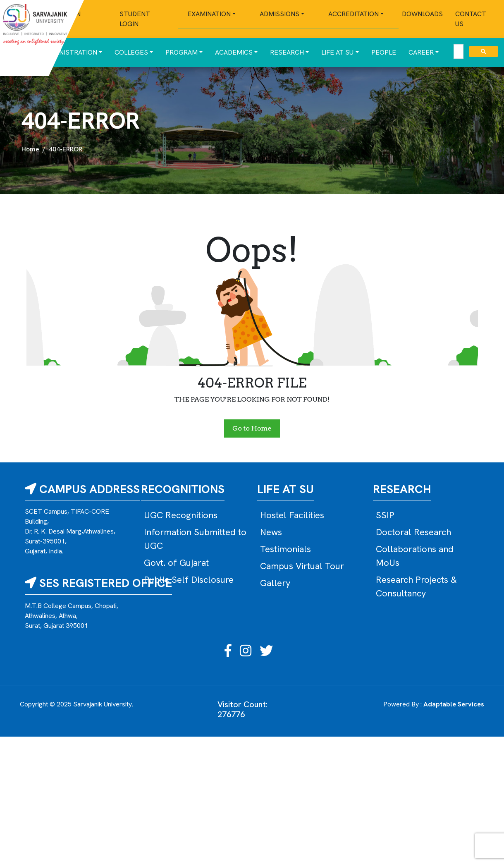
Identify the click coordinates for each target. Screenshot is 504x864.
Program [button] (182, 52)
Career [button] (421, 52)
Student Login (135, 19)
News (271, 532)
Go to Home (252, 428)
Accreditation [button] (354, 14)
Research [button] (287, 52)
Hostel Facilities (292, 515)
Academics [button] (234, 52)
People (384, 52)
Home (30, 149)
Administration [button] (70, 52)
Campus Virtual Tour (302, 566)
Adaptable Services (454, 704)
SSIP (385, 515)
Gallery (275, 583)
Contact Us (471, 19)
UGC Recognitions (181, 515)
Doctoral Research (413, 532)
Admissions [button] (279, 14)
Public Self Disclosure (189, 580)
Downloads (422, 14)
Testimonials (285, 549)
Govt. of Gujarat (176, 563)
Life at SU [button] (337, 52)
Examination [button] (209, 14)
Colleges (131, 52)
